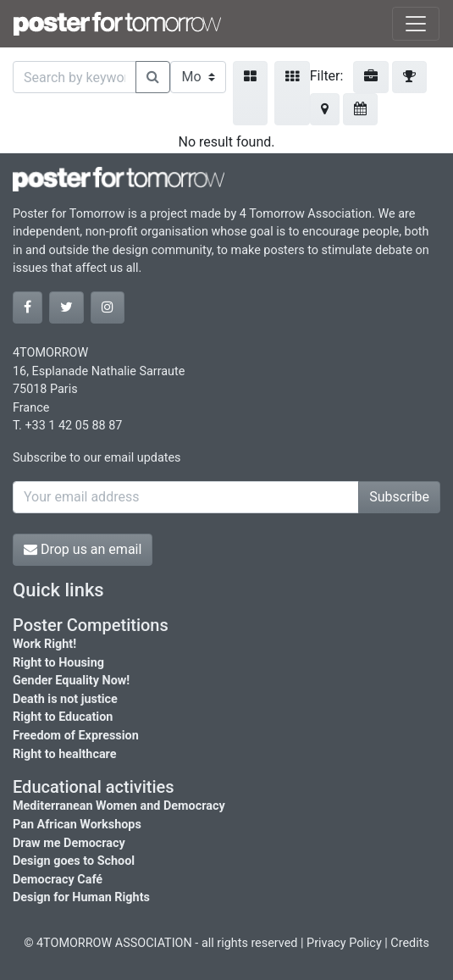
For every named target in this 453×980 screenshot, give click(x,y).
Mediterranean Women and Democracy (119, 806)
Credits (410, 943)
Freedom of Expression (76, 736)
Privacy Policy (344, 943)
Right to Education (63, 717)
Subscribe (399, 497)
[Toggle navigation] (416, 24)
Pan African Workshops (77, 825)
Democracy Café (58, 880)
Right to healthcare (65, 754)
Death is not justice (65, 699)
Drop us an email (83, 549)
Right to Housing (58, 663)
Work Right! (44, 644)
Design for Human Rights (81, 897)
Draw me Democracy (69, 843)
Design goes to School (74, 861)
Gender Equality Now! (71, 681)
